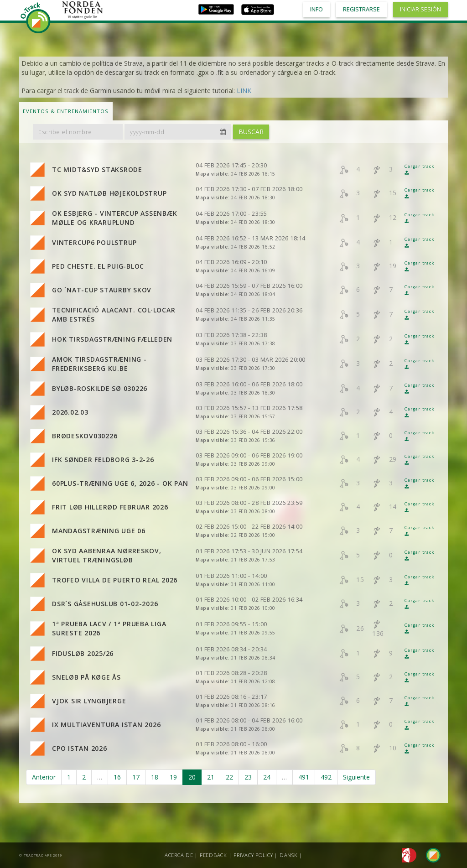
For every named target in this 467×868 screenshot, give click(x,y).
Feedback (213, 855)
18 (155, 777)
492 (326, 777)
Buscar (251, 132)
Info (317, 9)
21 (211, 777)
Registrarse (361, 9)
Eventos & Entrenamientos (66, 111)
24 (267, 777)
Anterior (44, 777)
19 (173, 777)
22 (229, 777)
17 (136, 777)
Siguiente (356, 777)
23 (248, 777)
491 (304, 777)
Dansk (289, 855)
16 (117, 777)
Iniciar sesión (420, 9)
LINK (244, 91)
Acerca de (179, 855)
